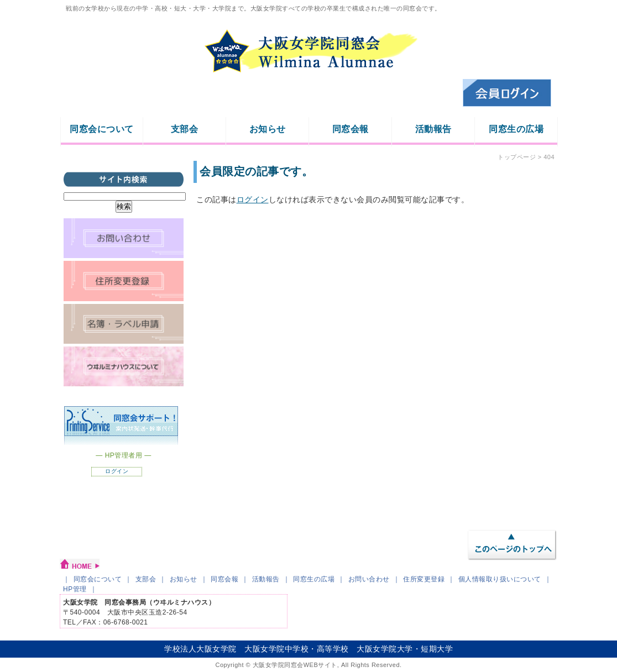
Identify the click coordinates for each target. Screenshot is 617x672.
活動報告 (433, 129)
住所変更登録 (424, 579)
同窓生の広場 (516, 129)
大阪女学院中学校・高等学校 (297, 649)
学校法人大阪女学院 (200, 649)
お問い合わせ (369, 579)
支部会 (185, 129)
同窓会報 (351, 129)
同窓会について (102, 129)
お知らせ (268, 129)
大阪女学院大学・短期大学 (405, 649)
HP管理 (75, 589)
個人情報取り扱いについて (500, 579)
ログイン (253, 200)
